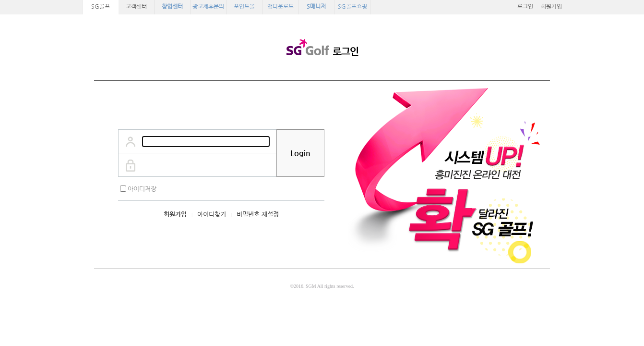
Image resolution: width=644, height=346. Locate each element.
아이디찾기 (212, 214)
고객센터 (136, 6)
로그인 (525, 6)
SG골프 (101, 6)
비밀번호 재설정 (258, 214)
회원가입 (551, 6)
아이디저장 (142, 189)
